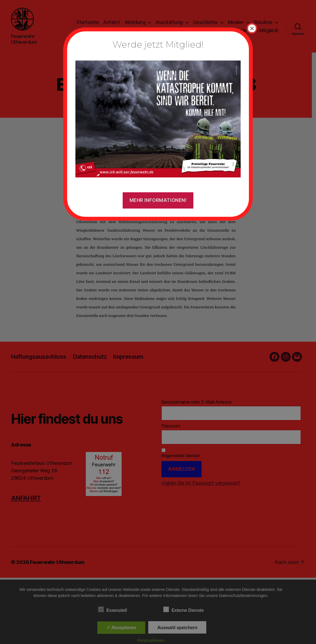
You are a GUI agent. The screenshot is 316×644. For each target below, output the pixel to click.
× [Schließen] (252, 28)
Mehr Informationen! (158, 200)
